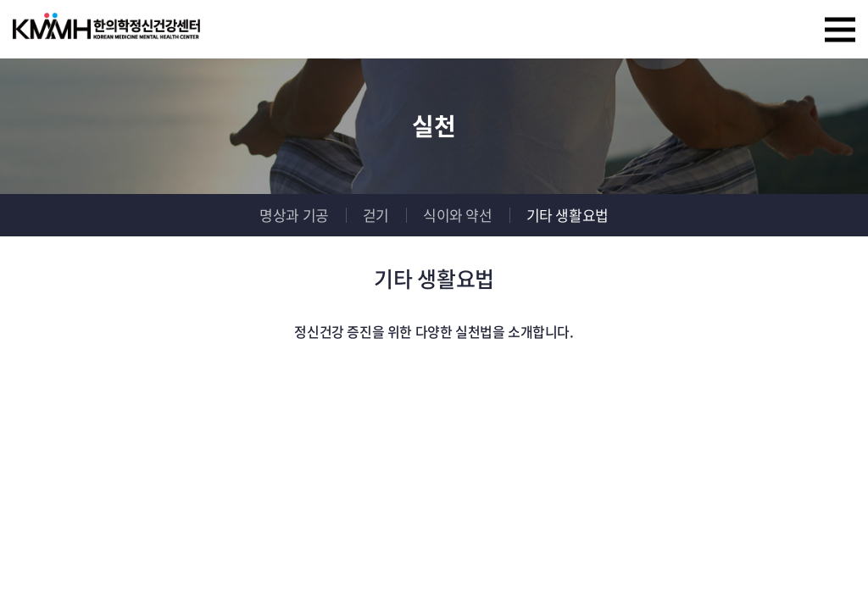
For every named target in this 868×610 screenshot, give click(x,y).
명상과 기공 (294, 215)
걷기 (376, 215)
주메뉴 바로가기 (0, 0)
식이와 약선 (458, 215)
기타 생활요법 (568, 215)
